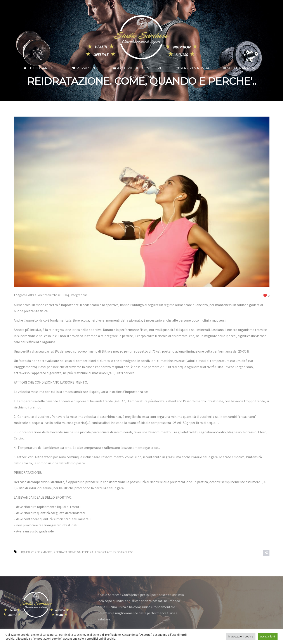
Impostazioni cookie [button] (241, 636)
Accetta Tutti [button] (268, 636)
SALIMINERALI (86, 552)
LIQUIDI (25, 552)
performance (42, 552)
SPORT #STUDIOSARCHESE (115, 552)
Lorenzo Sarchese (49, 295)
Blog (67, 295)
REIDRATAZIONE (65, 552)
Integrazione (79, 295)
